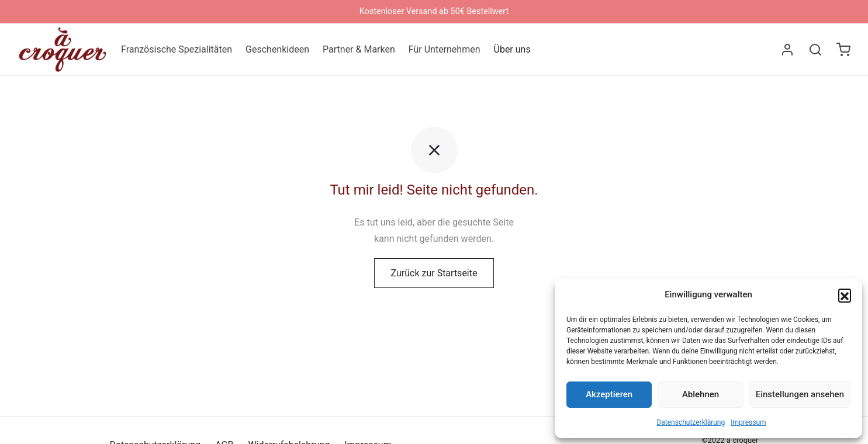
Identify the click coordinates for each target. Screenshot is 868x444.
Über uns (512, 49)
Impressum (748, 422)
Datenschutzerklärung (691, 422)
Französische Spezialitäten (177, 49)
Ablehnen (701, 394)
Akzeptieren (609, 394)
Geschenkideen (277, 49)
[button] (845, 295)
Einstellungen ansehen (800, 394)
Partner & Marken (359, 49)
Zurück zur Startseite (434, 275)
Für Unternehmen (445, 49)
